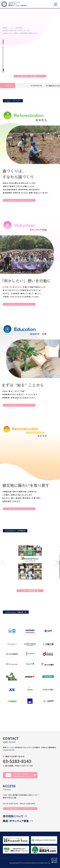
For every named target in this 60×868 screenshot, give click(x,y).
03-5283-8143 (17, 761)
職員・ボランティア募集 (18, 821)
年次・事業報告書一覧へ (30, 591)
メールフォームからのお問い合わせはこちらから (21, 775)
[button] (57, 563)
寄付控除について (15, 816)
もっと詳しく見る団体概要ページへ (30, 76)
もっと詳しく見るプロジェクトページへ (19, 200)
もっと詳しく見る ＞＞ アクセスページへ (20, 809)
